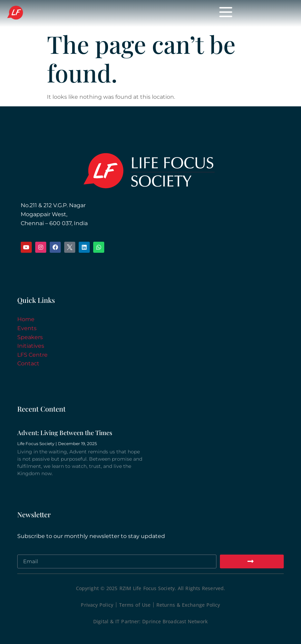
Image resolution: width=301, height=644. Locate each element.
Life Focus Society (66, 13)
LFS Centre (32, 355)
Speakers (30, 337)
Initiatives (31, 346)
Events (27, 328)
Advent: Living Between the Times (65, 433)
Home (26, 319)
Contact (28, 363)
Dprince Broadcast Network (175, 621)
